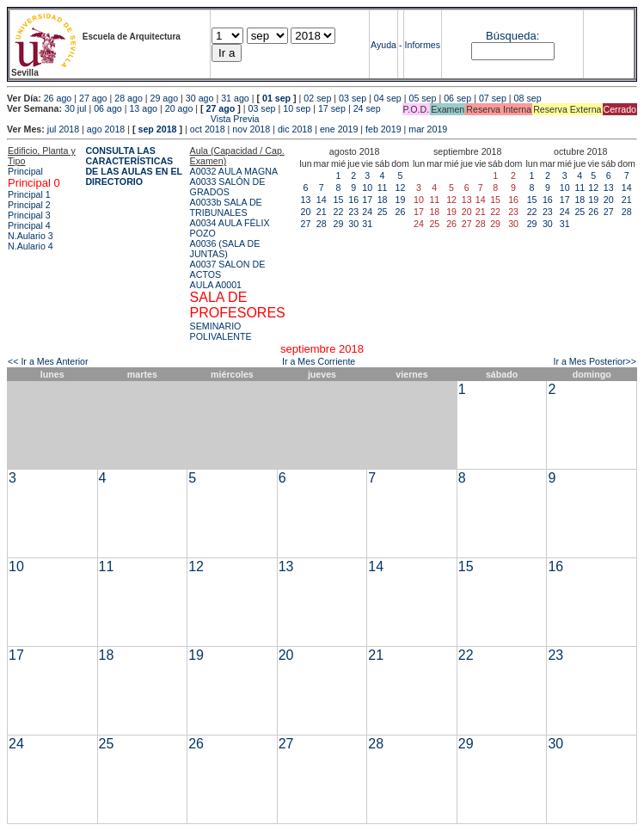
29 (339, 224)
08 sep (528, 98)
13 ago (143, 108)
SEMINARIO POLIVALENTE (221, 331)
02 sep (317, 98)
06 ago (108, 108)
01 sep (276, 98)
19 (401, 200)
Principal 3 (29, 215)
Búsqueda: (512, 36)
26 (401, 212)
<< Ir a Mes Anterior (48, 361)
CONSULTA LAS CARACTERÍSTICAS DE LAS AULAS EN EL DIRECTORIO (134, 166)
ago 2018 (106, 129)
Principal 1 (29, 194)
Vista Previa (133, 119)
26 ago (58, 98)
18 (383, 200)
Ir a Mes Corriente (319, 361)
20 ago (179, 108)
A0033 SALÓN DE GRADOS (228, 187)
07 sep (493, 98)
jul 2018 (63, 129)
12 (401, 188)
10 (367, 188)
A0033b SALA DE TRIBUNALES (226, 207)
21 (322, 212)
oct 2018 (208, 129)
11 (383, 188)
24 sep (367, 108)
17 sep (332, 108)
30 (353, 224)
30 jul (75, 108)
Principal (25, 171)
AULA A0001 (216, 285)
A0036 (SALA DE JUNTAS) (225, 249)
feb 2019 (383, 129)
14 (322, 200)
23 (353, 212)
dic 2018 (295, 129)
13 (306, 200)
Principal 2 (29, 205)
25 (383, 212)
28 (322, 224)
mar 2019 (428, 129)
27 (306, 224)
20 (306, 212)
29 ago (165, 98)
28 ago (129, 98)
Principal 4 (29, 225)
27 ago (93, 98)
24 (367, 212)
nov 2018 (251, 129)
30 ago (200, 98)
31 (367, 224)
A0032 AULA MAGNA (234, 171)
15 (339, 200)
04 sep (388, 98)
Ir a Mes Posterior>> (595, 361)
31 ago (235, 98)
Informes (423, 45)
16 (353, 200)
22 (339, 212)
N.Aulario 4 (31, 246)
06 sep (457, 98)
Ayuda (383, 45)
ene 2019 (339, 129)
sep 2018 (158, 129)
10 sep (297, 108)
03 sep (353, 98)
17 (367, 200)
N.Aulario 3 (32, 236)
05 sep (422, 98)
